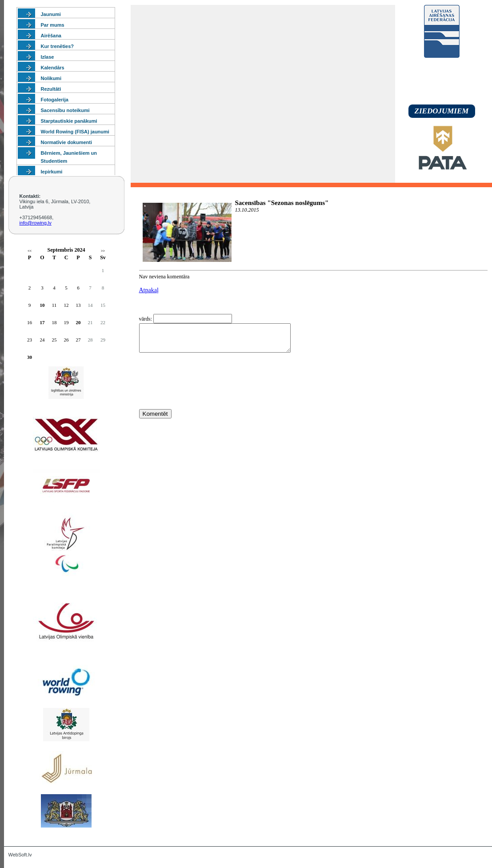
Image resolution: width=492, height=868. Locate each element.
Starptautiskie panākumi (69, 121)
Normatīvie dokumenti (67, 142)
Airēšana (51, 36)
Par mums (53, 25)
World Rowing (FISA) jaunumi (75, 132)
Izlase (48, 57)
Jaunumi (51, 14)
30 (30, 357)
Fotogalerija (55, 100)
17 (42, 322)
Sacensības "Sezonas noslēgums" (282, 203)
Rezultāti (51, 89)
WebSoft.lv (20, 855)
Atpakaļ (149, 290)
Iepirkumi (52, 172)
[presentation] (207, 397)
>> (103, 251)
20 (78, 322)
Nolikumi (51, 78)
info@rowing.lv (36, 223)
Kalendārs (53, 68)
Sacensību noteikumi (65, 110)
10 (42, 305)
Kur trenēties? (58, 46)
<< (30, 251)
